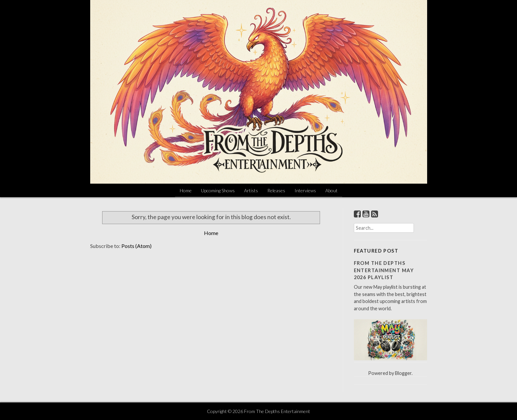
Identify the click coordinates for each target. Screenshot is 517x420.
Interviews (305, 190)
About (331, 190)
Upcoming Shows (218, 190)
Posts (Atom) (136, 246)
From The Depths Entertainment (277, 411)
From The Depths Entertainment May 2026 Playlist (384, 270)
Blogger (403, 373)
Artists (251, 190)
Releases (276, 190)
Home (186, 190)
